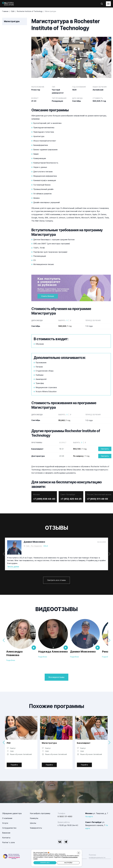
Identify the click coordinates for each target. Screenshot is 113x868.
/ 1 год (80, 449)
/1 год (65, 326)
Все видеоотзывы (56, 677)
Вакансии (6, 833)
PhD (9, 743)
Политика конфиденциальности (97, 856)
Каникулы (34, 818)
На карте (89, 816)
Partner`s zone (8, 842)
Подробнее (11, 660)
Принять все (45, 863)
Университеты (36, 828)
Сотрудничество (9, 828)
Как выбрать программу (40, 813)
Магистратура (49, 743)
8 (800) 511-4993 (65, 816)
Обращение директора (12, 813)
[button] (109, 554)
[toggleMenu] (108, 4)
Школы (33, 823)
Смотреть (105, 449)
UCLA (46, 546)
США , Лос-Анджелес (34, 546)
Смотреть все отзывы (56, 580)
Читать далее (13, 567)
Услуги (5, 823)
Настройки (68, 863)
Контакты (6, 838)
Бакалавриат (84, 743)
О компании (7, 818)
